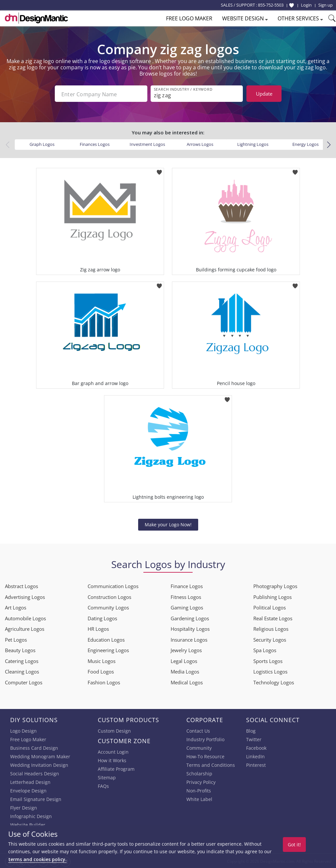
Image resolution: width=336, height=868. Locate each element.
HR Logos (98, 628)
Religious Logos (271, 628)
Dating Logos (102, 618)
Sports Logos (268, 660)
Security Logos (270, 639)
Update (264, 94)
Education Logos (106, 639)
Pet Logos (16, 639)
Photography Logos (275, 585)
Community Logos (108, 607)
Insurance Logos (189, 639)
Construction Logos (109, 596)
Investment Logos (147, 144)
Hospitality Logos (190, 628)
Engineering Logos (108, 650)
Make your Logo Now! (168, 524)
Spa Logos (265, 650)
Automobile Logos (25, 618)
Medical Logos (187, 682)
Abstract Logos (21, 585)
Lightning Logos (253, 144)
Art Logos (16, 607)
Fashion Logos (104, 682)
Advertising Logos (25, 596)
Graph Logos (42, 144)
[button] (329, 144)
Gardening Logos (190, 618)
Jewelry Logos (186, 650)
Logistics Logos (270, 671)
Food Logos (101, 671)
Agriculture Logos (25, 628)
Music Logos (102, 660)
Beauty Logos (20, 650)
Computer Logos (24, 682)
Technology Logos (274, 682)
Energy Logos (305, 144)
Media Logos (185, 671)
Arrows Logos (200, 144)
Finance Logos (187, 585)
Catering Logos (22, 660)
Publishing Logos (273, 596)
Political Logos (270, 607)
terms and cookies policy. (37, 859)
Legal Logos (184, 660)
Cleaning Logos (22, 671)
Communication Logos (113, 585)
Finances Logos (95, 144)
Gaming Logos (187, 607)
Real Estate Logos (273, 618)
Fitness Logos (186, 596)
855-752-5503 (271, 5)
